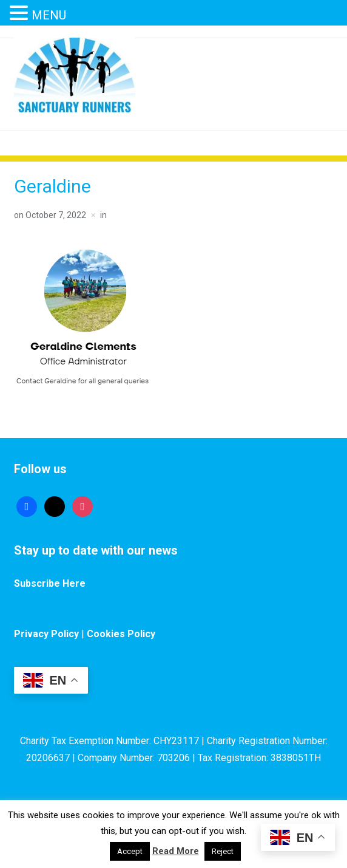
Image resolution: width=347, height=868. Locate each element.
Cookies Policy (121, 634)
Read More (176, 851)
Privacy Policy (46, 634)
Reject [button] (223, 851)
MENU (49, 15)
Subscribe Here (50, 583)
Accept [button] (130, 851)
